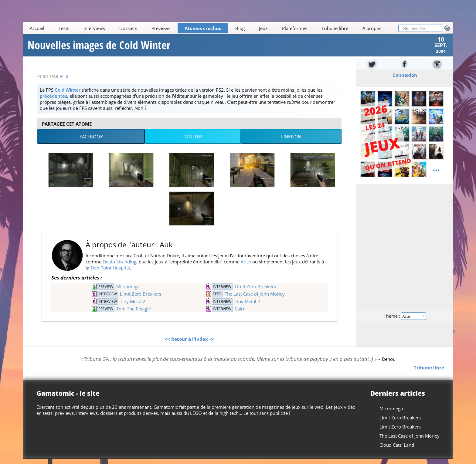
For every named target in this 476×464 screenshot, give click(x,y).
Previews (161, 28)
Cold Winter (68, 95)
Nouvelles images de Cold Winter (99, 48)
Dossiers (128, 28)
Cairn (240, 314)
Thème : (405, 321)
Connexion (405, 80)
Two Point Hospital (110, 273)
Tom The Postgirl (134, 314)
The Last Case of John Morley (255, 299)
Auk (64, 82)
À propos (372, 28)
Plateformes (295, 28)
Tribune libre (335, 28)
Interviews (94, 28)
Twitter (193, 142)
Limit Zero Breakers (255, 292)
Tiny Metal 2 (133, 307)
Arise (246, 267)
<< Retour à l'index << (190, 344)
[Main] (210, 28)
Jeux (263, 28)
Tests (64, 28)
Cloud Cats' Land (397, 450)
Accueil (37, 28)
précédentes (53, 101)
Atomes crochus (203, 28)
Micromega (128, 292)
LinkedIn (291, 142)
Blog (240, 28)
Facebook (91, 142)
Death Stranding (119, 267)
